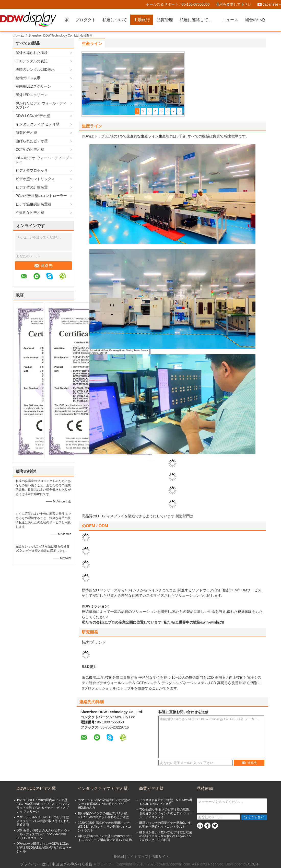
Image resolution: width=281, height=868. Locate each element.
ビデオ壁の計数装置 (32, 187)
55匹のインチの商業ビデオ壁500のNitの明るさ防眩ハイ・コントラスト (165, 825)
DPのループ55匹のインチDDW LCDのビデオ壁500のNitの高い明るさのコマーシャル (44, 848)
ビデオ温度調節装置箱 (33, 204)
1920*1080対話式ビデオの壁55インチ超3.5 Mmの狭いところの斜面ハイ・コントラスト (104, 827)
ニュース (230, 20)
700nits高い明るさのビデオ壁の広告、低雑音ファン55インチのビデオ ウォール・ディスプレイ (166, 813)
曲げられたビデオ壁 (32, 141)
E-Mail (119, 857)
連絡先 (44, 266)
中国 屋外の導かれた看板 (72, 864)
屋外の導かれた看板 (32, 53)
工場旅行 (142, 20)
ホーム (19, 35)
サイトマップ (137, 857)
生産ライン (92, 44)
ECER (253, 864)
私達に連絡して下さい (199, 20)
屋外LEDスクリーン (32, 95)
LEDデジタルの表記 (32, 61)
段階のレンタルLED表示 (35, 69)
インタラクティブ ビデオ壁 (38, 124)
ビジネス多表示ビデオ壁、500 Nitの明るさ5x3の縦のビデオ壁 (166, 802)
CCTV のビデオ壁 (30, 149)
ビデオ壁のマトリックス (35, 179)
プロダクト (86, 20)
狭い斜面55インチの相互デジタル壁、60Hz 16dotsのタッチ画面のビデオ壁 (104, 815)
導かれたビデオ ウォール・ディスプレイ (41, 105)
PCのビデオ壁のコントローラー (41, 196)
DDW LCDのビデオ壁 (33, 116)
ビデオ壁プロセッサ (32, 170)
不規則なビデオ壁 (30, 213)
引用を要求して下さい (233, 4)
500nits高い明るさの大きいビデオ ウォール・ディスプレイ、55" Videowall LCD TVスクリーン (43, 834)
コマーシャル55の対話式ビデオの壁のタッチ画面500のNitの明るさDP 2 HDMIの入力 (104, 804)
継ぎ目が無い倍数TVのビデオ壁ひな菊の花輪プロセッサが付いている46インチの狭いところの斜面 (166, 836)
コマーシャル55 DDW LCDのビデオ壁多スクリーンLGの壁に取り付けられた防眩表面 (43, 821)
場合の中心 (255, 20)
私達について (115, 20)
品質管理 (165, 20)
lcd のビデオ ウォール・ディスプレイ (42, 160)
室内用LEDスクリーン (33, 86)
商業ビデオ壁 (26, 133)
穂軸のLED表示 (28, 78)
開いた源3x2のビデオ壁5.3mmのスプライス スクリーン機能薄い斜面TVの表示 (105, 838)
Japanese (272, 4)
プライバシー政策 (34, 864)
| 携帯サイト (159, 857)
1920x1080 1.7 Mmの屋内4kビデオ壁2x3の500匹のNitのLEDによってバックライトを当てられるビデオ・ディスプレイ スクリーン (43, 806)
